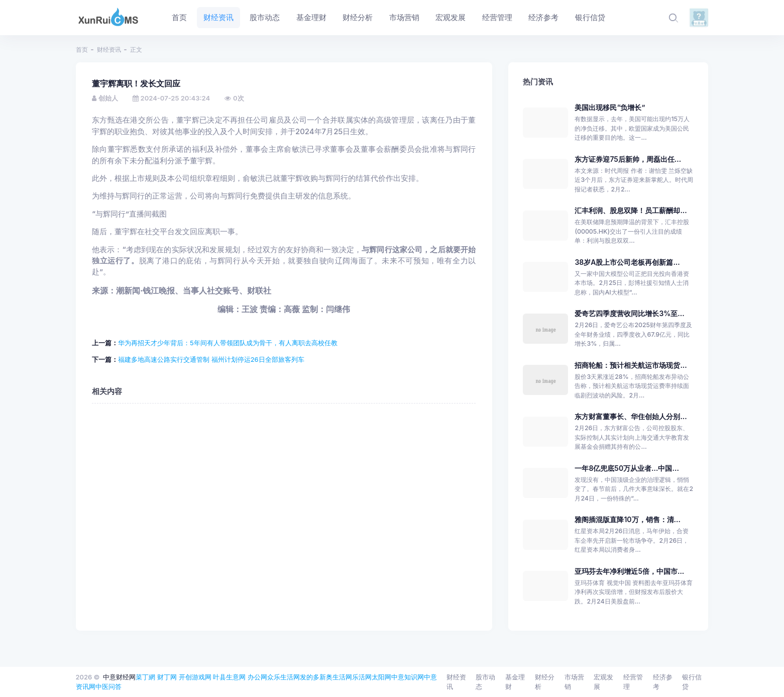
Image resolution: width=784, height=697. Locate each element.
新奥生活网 (336, 677)
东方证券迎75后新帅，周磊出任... (628, 159)
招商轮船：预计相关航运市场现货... (631, 365)
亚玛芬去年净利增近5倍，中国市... (629, 571)
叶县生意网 (229, 677)
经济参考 (663, 682)
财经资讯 (109, 49)
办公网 (257, 677)
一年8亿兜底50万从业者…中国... (627, 468)
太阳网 (381, 677)
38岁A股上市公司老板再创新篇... (627, 262)
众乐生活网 (284, 677)
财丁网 (167, 677)
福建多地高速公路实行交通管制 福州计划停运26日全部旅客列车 (211, 359)
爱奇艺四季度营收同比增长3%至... (629, 313)
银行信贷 (692, 682)
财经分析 (545, 682)
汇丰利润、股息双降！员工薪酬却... (631, 210)
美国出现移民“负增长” (610, 107)
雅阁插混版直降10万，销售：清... (627, 519)
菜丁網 (145, 677)
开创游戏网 (195, 677)
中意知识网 (408, 677)
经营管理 (633, 682)
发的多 (310, 677)
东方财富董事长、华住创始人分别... (631, 416)
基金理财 (515, 682)
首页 (82, 49)
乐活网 (362, 677)
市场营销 (574, 682)
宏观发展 (603, 682)
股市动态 (485, 682)
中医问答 (108, 686)
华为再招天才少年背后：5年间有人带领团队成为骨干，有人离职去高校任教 (228, 343)
